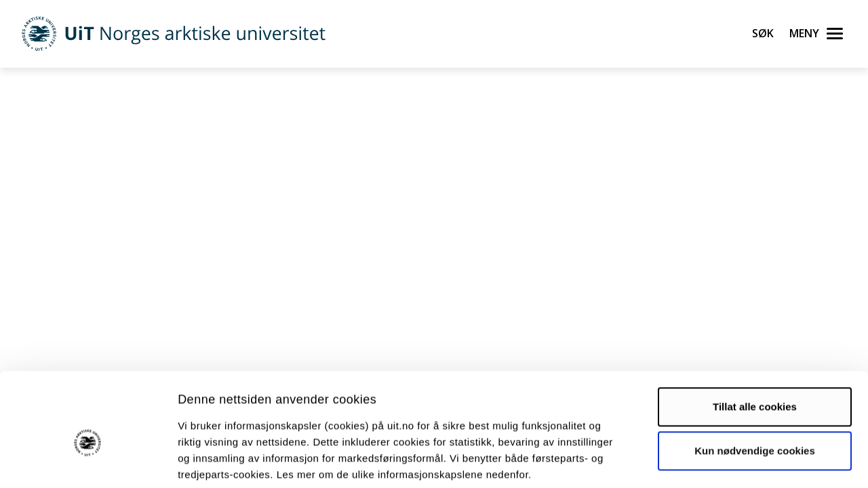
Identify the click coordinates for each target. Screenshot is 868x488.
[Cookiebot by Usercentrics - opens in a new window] (88, 462)
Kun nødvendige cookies (755, 383)
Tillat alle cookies (755, 339)
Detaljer (722, 461)
